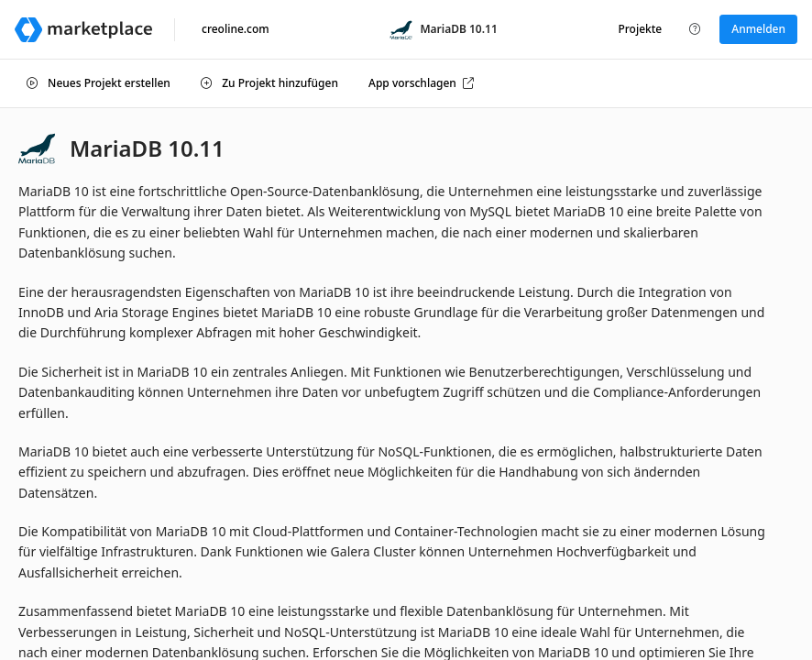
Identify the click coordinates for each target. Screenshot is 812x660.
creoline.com (236, 29)
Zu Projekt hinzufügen (269, 83)
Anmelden (758, 29)
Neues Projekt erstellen (99, 83)
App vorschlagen (421, 83)
